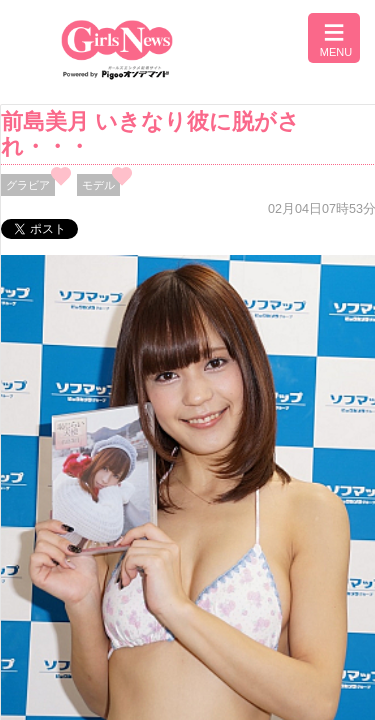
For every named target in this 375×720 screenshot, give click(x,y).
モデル (98, 185)
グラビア (28, 185)
